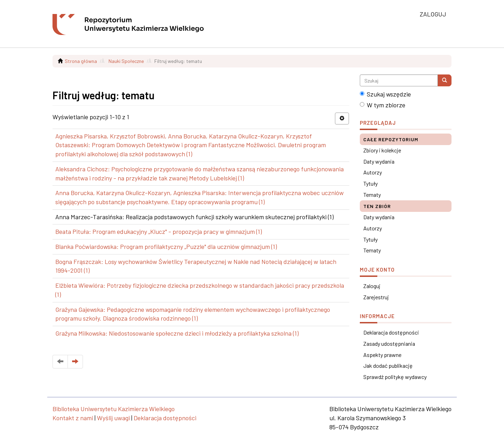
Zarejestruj (376, 297)
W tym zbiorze (383, 105)
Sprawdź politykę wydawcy (395, 377)
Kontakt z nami (73, 418)
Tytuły (370, 183)
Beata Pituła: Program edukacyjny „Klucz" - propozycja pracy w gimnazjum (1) (159, 231)
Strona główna (81, 61)
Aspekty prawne (382, 355)
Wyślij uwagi (113, 418)
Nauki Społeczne (126, 61)
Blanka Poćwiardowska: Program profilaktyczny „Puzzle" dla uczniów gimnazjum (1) (166, 246)
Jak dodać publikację (388, 366)
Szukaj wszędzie (385, 94)
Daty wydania (379, 161)
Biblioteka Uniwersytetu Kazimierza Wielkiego (114, 409)
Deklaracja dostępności (391, 332)
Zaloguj (372, 286)
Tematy (372, 195)
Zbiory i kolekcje (382, 150)
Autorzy (373, 172)
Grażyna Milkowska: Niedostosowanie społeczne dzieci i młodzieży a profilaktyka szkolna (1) (177, 333)
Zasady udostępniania (389, 343)
